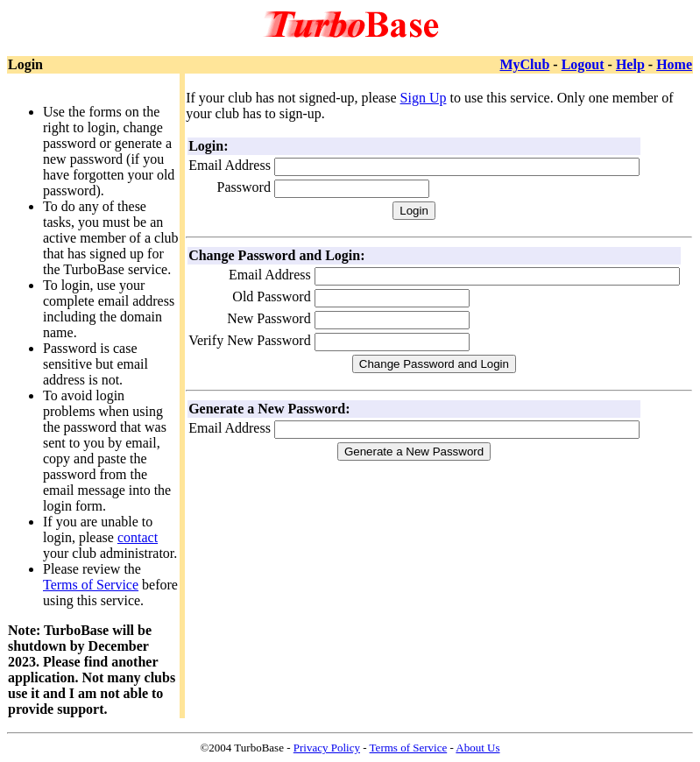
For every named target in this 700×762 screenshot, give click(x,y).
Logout (583, 64)
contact (138, 537)
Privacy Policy (327, 748)
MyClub (524, 64)
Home (674, 64)
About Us (477, 748)
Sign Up (424, 98)
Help (630, 64)
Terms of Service (91, 585)
